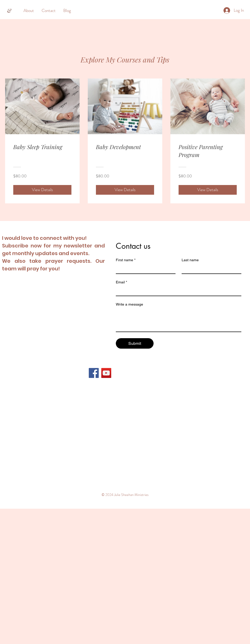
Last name (190, 260)
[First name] (144, 269)
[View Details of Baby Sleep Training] (42, 190)
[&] (9, 10)
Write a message (129, 304)
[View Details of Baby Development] (125, 190)
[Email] (177, 291)
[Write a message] (179, 320)
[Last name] (210, 269)
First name (126, 260)
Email (121, 282)
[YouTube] (106, 373)
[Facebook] (94, 373)
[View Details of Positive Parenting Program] (208, 190)
